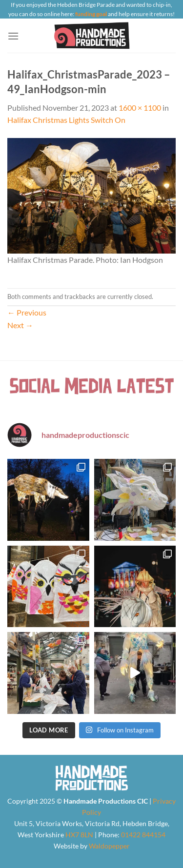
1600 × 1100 (140, 108)
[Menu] (13, 36)
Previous (27, 312)
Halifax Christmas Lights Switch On (66, 120)
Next (20, 325)
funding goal (91, 14)
